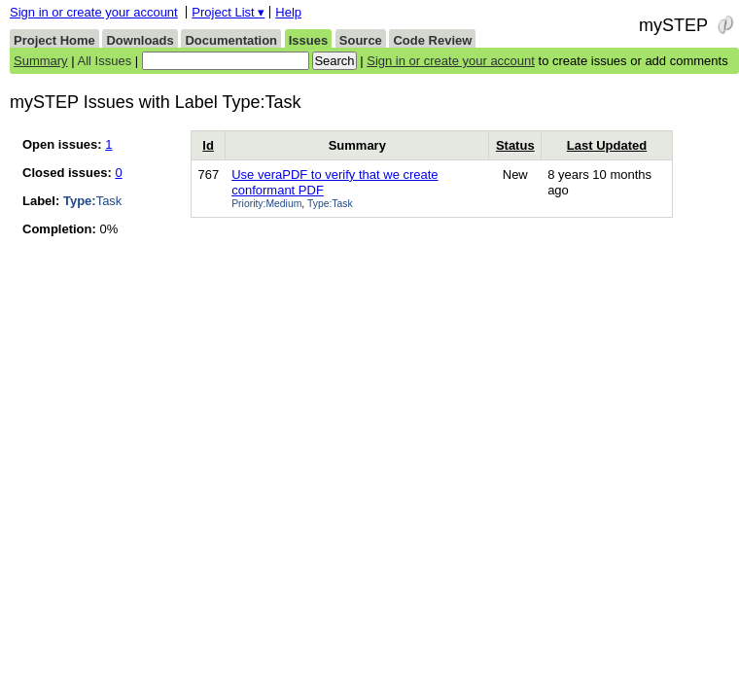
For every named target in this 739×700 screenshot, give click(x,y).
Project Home (54, 40)
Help (288, 12)
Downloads (140, 40)
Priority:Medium (266, 204)
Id (208, 145)
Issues (308, 40)
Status (515, 145)
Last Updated (607, 145)
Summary (41, 61)
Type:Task (330, 204)
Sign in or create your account (94, 12)
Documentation (231, 40)
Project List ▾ (228, 12)
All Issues (105, 61)
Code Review (432, 40)
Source (361, 40)
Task (92, 201)
